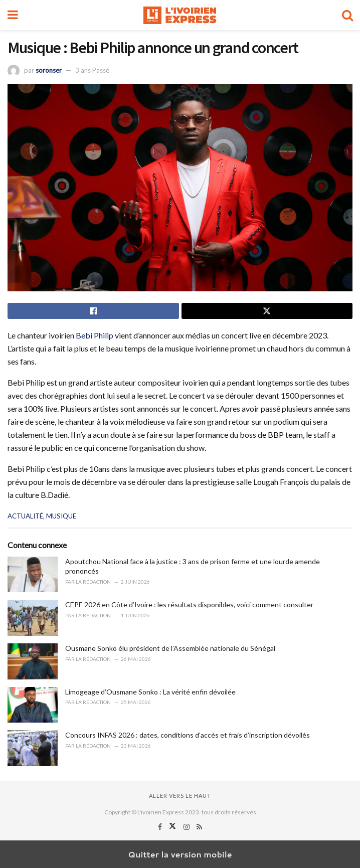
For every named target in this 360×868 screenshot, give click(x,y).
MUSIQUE (61, 516)
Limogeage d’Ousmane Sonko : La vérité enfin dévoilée (150, 692)
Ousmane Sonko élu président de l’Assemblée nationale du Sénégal (170, 648)
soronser (49, 70)
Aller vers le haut (180, 796)
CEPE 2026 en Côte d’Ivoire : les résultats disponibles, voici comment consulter (189, 604)
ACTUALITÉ (25, 516)
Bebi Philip (94, 335)
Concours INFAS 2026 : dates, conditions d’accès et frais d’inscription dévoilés (188, 735)
